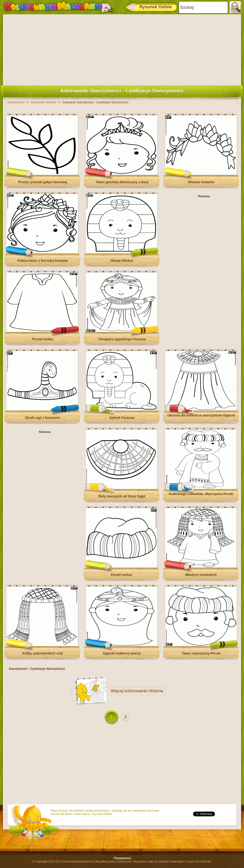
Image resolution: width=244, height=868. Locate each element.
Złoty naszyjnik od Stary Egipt (122, 496)
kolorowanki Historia (144, 691)
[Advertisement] (122, 49)
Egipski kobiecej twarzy (122, 653)
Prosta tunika (43, 339)
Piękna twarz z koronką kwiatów (42, 261)
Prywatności (123, 858)
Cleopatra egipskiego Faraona (122, 339)
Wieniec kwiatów (201, 182)
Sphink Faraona (122, 418)
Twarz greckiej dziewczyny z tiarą (122, 182)
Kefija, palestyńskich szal (43, 653)
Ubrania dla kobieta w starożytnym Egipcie (201, 415)
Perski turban (122, 575)
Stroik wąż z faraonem (43, 418)
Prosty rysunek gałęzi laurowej (43, 182)
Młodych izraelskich (201, 575)
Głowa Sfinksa (122, 261)
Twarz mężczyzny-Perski (201, 653)
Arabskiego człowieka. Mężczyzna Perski (201, 494)
